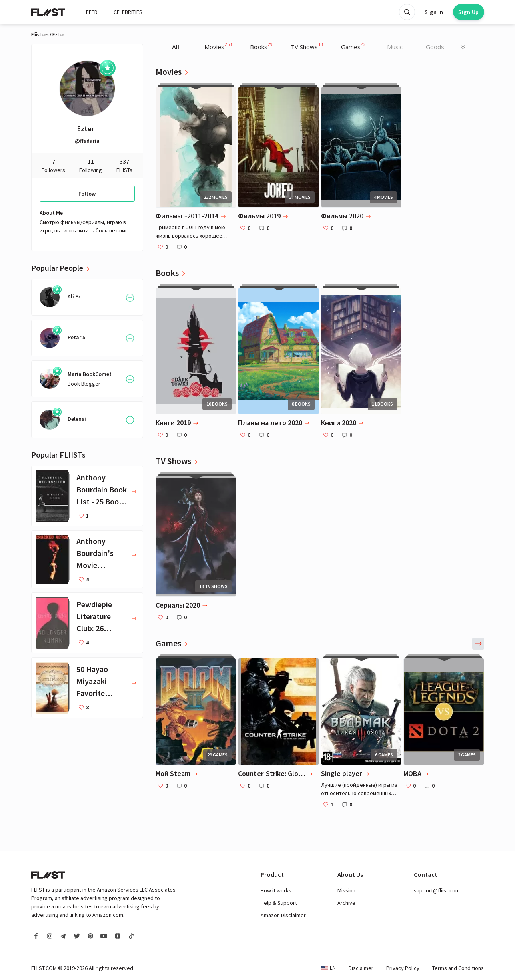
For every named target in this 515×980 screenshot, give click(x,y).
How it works (276, 890)
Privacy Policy (403, 968)
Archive (346, 903)
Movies (218, 46)
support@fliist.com (437, 890)
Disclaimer (361, 968)
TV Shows (307, 46)
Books (261, 46)
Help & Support (279, 903)
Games (353, 46)
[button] (478, 644)
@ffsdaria (87, 141)
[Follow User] (130, 298)
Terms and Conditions (458, 968)
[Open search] (407, 12)
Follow (87, 194)
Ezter (86, 129)
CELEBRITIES (128, 12)
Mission (346, 890)
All (176, 47)
